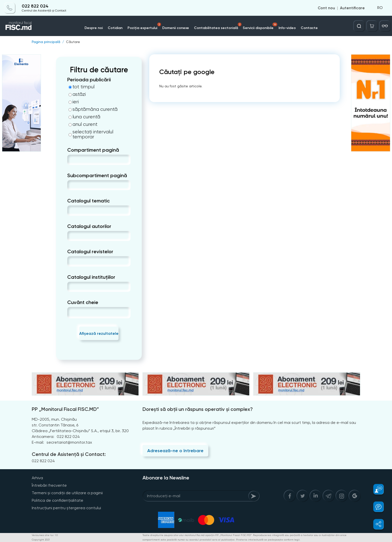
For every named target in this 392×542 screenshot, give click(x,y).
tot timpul (81, 87)
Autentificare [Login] (352, 8)
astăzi (77, 94)
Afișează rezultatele (99, 333)
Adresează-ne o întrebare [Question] (175, 451)
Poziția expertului (144, 26)
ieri (74, 102)
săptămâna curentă (93, 109)
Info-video (287, 28)
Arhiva (37, 478)
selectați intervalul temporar (91, 134)
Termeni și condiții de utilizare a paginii (67, 493)
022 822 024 (35, 6)
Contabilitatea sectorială (218, 26)
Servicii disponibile (260, 26)
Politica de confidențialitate (57, 500)
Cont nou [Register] (326, 8)
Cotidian (115, 28)
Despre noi (94, 28)
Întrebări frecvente (49, 485)
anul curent (83, 124)
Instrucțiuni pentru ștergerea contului (66, 508)
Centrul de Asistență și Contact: (69, 454)
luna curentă (84, 117)
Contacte (309, 28)
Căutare (73, 42)
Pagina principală (46, 42)
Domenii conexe (176, 28)
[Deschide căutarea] (359, 26)
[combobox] (71, 160)
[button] (376, 489)
